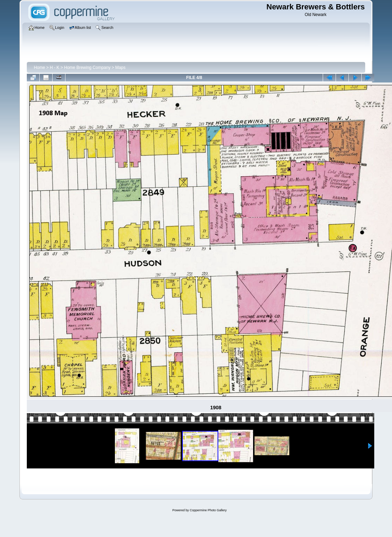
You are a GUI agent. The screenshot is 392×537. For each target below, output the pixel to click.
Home (39, 68)
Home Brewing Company (87, 68)
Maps (120, 68)
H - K (54, 68)
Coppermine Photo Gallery (208, 510)
